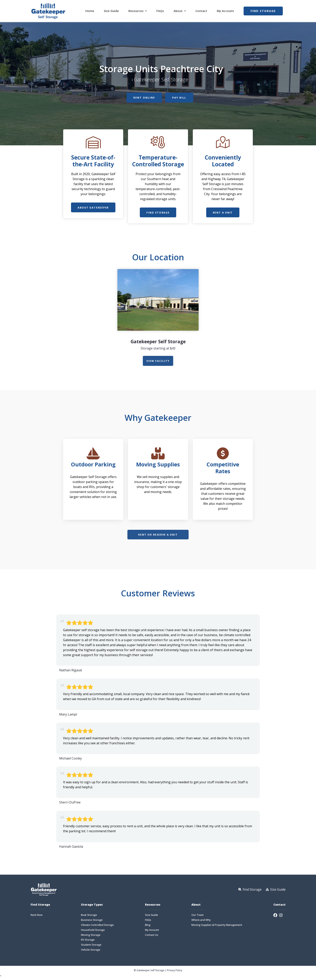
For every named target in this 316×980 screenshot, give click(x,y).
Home (90, 11)
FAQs (160, 11)
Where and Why (201, 921)
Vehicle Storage (91, 951)
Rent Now (36, 916)
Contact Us (152, 936)
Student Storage (91, 946)
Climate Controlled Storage (97, 926)
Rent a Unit (223, 213)
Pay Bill (180, 98)
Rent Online (144, 98)
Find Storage (263, 11)
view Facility (158, 361)
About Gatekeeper (93, 208)
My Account (225, 11)
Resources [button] (136, 11)
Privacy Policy (175, 971)
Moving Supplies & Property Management (217, 926)
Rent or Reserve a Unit (158, 535)
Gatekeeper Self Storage (158, 342)
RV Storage (88, 941)
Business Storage (92, 921)
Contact (201, 11)
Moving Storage (91, 936)
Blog (148, 926)
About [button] (178, 11)
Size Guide (111, 11)
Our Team (197, 916)
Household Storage (93, 931)
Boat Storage (89, 916)
